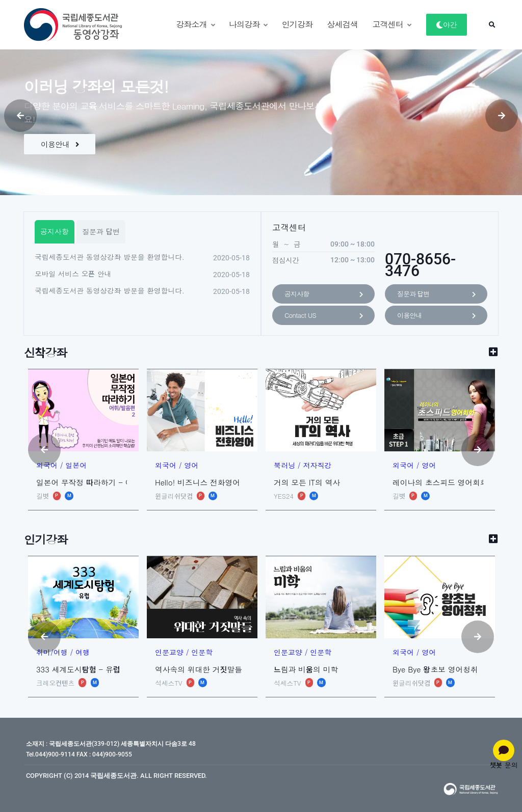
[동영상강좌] (62, 24)
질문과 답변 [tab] (101, 231)
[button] (492, 25)
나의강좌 (248, 24)
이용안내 (60, 144)
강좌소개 (195, 24)
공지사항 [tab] (55, 231)
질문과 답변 (436, 294)
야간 (447, 24)
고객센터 (391, 24)
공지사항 (323, 294)
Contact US (323, 316)
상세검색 (342, 24)
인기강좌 (297, 24)
